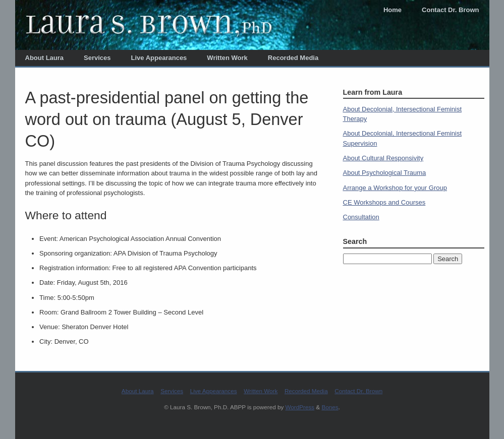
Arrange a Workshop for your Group (395, 188)
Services (97, 58)
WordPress (300, 407)
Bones (330, 407)
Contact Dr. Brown (450, 10)
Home (393, 10)
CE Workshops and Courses (384, 202)
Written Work (227, 58)
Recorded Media (293, 58)
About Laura (45, 58)
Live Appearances (159, 58)
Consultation (361, 217)
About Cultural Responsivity (383, 158)
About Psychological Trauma (385, 173)
